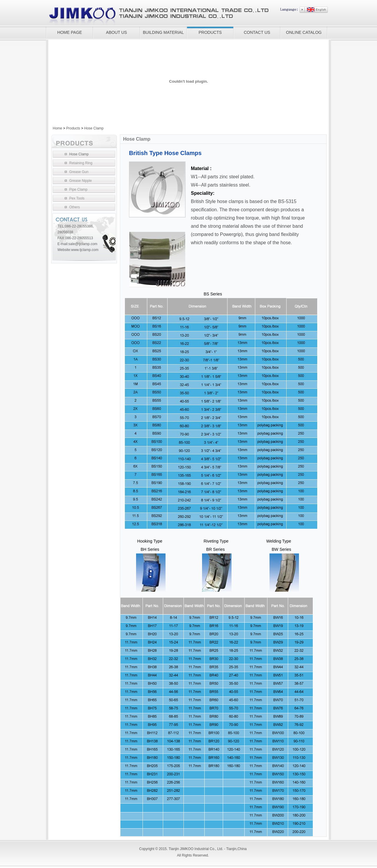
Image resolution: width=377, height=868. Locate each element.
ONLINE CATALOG (304, 32)
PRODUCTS (210, 32)
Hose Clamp (94, 128)
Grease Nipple (81, 181)
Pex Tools (77, 198)
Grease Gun (79, 172)
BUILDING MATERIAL (163, 32)
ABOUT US (116, 32)
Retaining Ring (81, 163)
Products (73, 128)
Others (75, 207)
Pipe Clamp (78, 189)
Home (57, 128)
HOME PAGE (70, 32)
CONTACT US (257, 32)
